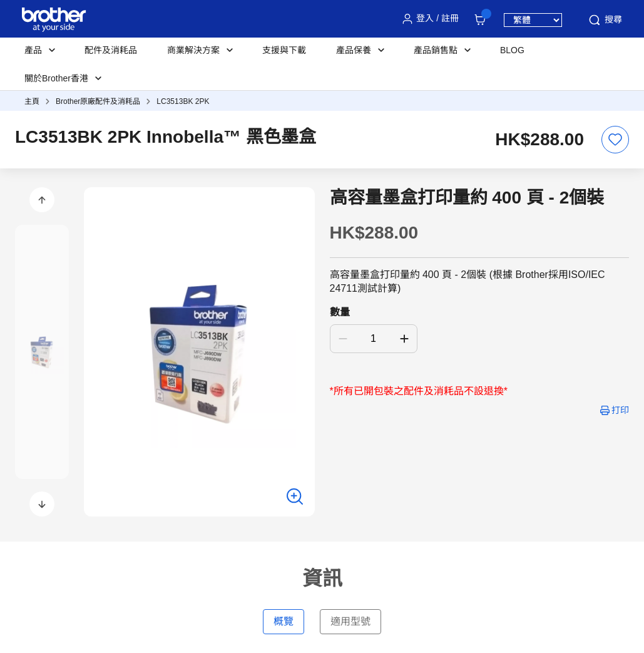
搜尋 (605, 20)
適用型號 (350, 621)
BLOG (512, 50)
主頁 (32, 101)
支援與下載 (284, 50)
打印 (620, 410)
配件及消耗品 (111, 50)
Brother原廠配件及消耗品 (98, 101)
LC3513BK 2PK (183, 101)
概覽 (284, 621)
